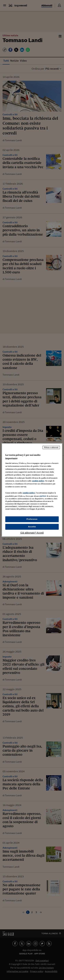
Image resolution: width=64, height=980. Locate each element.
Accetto (32, 527)
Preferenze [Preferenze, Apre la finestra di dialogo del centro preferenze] (32, 519)
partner (43, 496)
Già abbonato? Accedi (32, 533)
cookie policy (38, 481)
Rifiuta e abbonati (51, 447)
